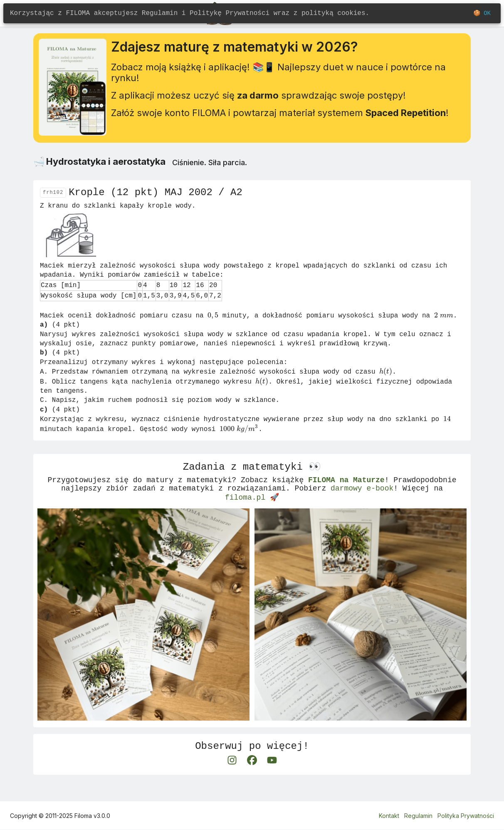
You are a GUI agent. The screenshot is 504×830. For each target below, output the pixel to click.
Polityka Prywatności (466, 816)
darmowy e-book (362, 500)
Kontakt (389, 816)
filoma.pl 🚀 (252, 510)
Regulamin (418, 816)
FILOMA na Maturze (346, 491)
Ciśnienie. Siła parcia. (210, 169)
